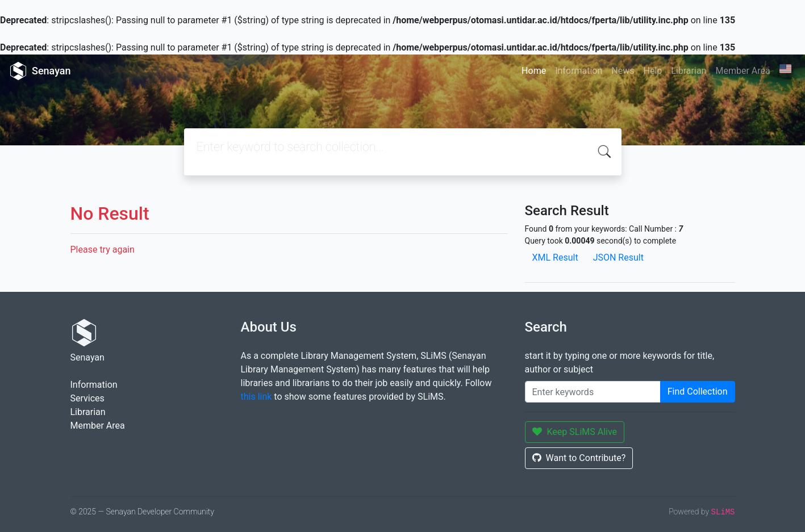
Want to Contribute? (579, 458)
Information (579, 71)
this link (256, 397)
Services (87, 398)
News (623, 71)
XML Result (555, 257)
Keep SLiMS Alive (575, 432)
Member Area (743, 71)
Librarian (689, 71)
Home (534, 71)
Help (652, 71)
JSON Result (618, 257)
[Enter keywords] (593, 392)
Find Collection (698, 391)
